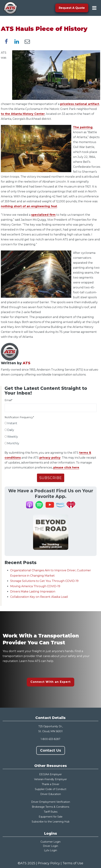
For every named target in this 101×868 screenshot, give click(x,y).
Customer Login (50, 842)
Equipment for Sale (51, 817)
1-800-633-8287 (50, 739)
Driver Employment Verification (51, 802)
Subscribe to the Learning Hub (51, 822)
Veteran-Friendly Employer (50, 779)
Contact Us (51, 750)
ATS (26, 363)
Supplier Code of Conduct (51, 789)
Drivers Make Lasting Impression (33, 592)
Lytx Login (50, 850)
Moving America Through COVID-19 (35, 586)
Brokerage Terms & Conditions (50, 807)
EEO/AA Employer (50, 774)
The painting (83, 127)
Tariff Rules (51, 812)
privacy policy (50, 458)
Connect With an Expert (50, 682)
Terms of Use (73, 863)
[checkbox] (51, 434)
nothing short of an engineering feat (29, 206)
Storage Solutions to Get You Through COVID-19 (44, 581)
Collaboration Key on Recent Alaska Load (39, 597)
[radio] (51, 424)
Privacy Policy (49, 863)
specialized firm (43, 215)
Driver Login (50, 846)
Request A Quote (72, 8)
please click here (66, 468)
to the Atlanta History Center (23, 114)
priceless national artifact (80, 104)
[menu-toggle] (94, 8)
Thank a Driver (50, 784)
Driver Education (51, 794)
